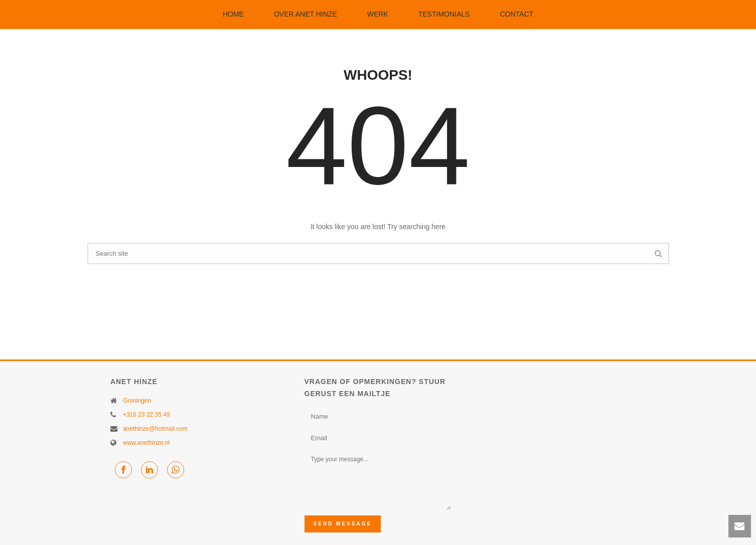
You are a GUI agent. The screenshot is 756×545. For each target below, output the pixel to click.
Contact (516, 14)
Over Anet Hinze (306, 14)
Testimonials (444, 14)
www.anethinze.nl (146, 443)
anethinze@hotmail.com (155, 429)
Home (233, 14)
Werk (378, 14)
